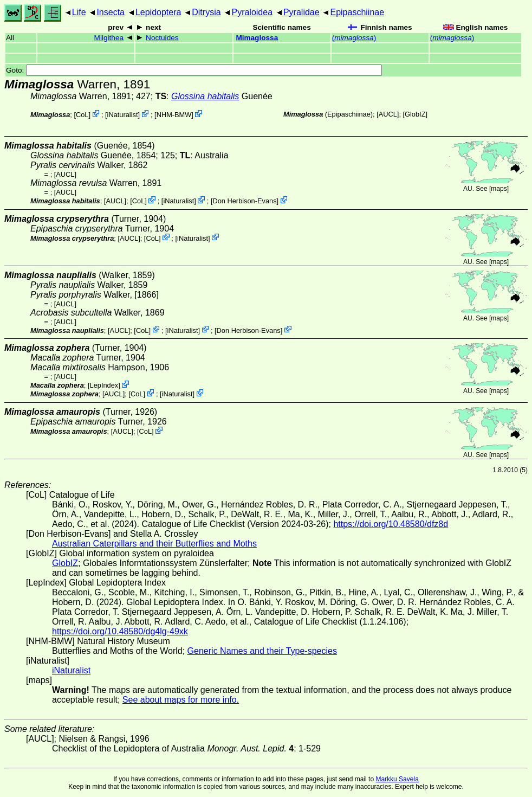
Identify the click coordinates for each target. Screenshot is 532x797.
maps (499, 189)
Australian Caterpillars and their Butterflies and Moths (154, 544)
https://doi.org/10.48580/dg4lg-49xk (120, 631)
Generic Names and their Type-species (262, 651)
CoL (82, 115)
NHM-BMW (174, 115)
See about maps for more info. (181, 700)
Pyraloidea (252, 12)
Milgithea (109, 38)
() (354, 38)
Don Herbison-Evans (244, 201)
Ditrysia (206, 12)
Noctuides (162, 38)
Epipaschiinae (357, 12)
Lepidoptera (158, 12)
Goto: (194, 70)
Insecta (111, 12)
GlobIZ (415, 114)
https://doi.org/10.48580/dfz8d (391, 524)
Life (79, 12)
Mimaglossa (257, 38)
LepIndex (104, 385)
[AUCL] (388, 114)
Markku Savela (397, 779)
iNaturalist (123, 115)
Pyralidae (301, 12)
